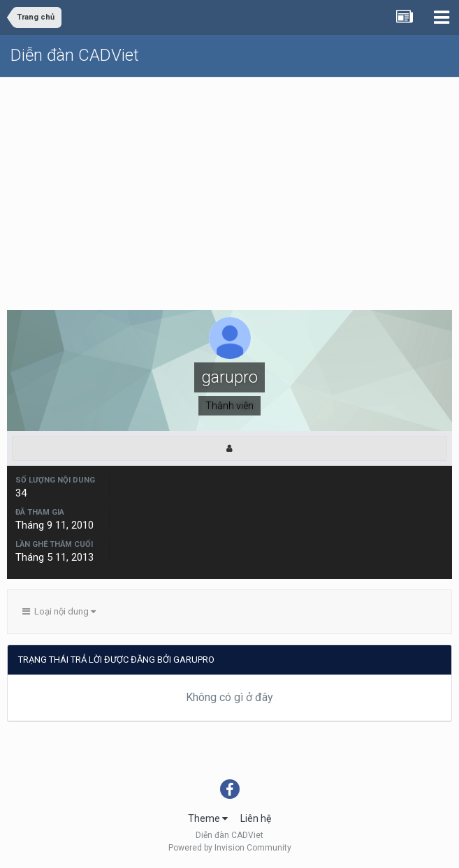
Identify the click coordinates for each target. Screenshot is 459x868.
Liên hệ (256, 818)
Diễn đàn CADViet (75, 55)
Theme (208, 818)
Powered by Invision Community (230, 848)
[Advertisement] (229, 182)
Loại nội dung (59, 611)
